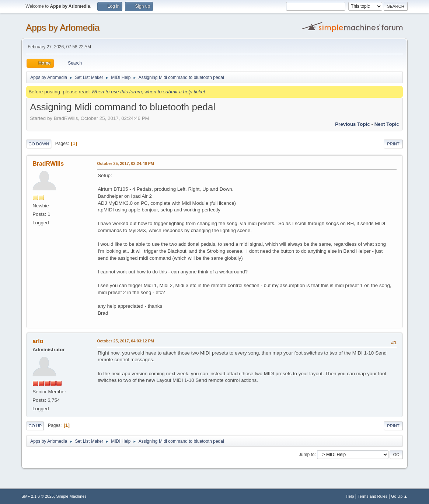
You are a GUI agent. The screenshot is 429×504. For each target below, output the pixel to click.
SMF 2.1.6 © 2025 (38, 496)
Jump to (307, 455)
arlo (38, 341)
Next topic (387, 124)
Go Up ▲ (399, 496)
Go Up (35, 426)
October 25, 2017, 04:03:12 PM (125, 341)
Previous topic (353, 124)
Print (393, 144)
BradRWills (48, 164)
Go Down (39, 144)
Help (350, 496)
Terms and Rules (372, 496)
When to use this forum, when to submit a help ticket (148, 92)
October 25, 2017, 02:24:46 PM (125, 163)
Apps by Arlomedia (63, 27)
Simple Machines (71, 496)
